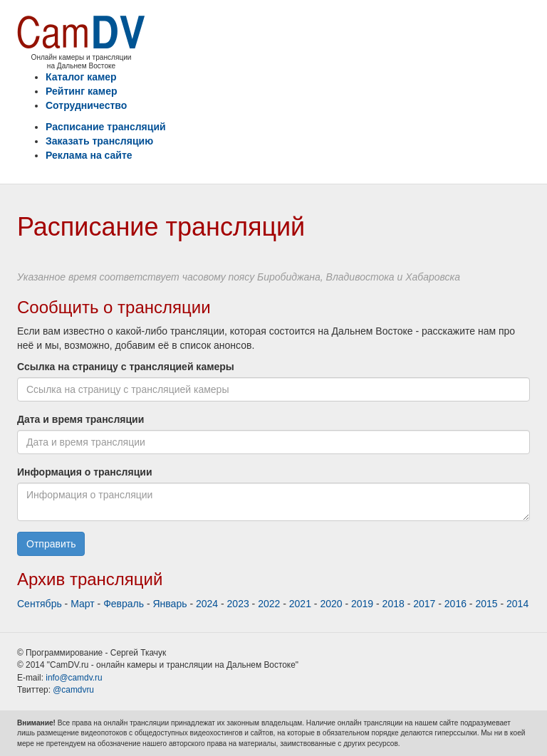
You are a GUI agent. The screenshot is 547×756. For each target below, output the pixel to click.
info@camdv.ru (74, 678)
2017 (424, 604)
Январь (170, 604)
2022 (269, 604)
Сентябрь (40, 604)
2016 (455, 604)
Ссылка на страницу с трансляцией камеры (126, 367)
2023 (238, 604)
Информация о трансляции (85, 472)
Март (83, 604)
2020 (331, 604)
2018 (394, 604)
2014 (517, 604)
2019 (362, 604)
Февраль (124, 604)
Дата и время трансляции (80, 419)
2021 (300, 604)
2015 (486, 604)
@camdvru (73, 690)
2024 (207, 604)
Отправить (51, 544)
